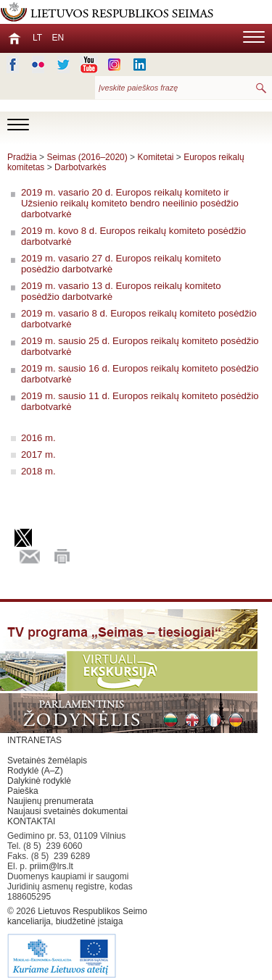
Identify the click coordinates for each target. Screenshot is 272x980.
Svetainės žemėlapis (47, 761)
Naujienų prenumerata (50, 801)
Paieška (23, 791)
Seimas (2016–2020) (87, 157)
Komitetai (155, 157)
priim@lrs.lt (51, 866)
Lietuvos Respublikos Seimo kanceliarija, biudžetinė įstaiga (80, 943)
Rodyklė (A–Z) (35, 771)
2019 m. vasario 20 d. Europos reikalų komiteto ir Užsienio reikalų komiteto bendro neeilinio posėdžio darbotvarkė (130, 203)
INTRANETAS (34, 740)
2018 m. (38, 471)
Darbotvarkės (80, 167)
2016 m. (38, 438)
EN (58, 38)
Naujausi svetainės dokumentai (67, 811)
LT (37, 38)
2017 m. (38, 455)
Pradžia (22, 157)
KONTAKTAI (31, 821)
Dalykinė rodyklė (39, 781)
